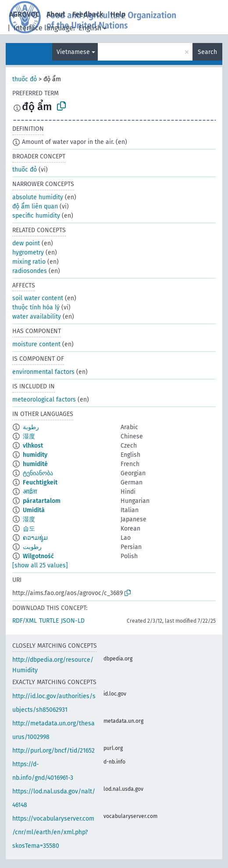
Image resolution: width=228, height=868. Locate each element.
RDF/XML (25, 621)
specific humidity (36, 216)
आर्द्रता (30, 492)
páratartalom (42, 501)
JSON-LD (73, 621)
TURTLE (49, 621)
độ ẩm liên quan (35, 206)
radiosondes (30, 271)
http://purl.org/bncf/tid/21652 (53, 751)
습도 (29, 529)
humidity (35, 455)
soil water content (38, 298)
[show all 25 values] (40, 565)
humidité (35, 464)
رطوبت (32, 547)
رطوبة (31, 427)
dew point (26, 243)
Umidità (34, 510)
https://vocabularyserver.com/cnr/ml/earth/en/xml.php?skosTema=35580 (53, 832)
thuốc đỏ (25, 79)
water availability (37, 317)
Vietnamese (73, 52)
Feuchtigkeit (40, 482)
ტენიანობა (38, 473)
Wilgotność (38, 556)
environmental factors (43, 372)
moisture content (36, 344)
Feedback (88, 14)
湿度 (29, 436)
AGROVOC (24, 14)
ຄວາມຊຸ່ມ (35, 538)
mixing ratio (29, 262)
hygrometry (28, 253)
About (56, 14)
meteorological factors (44, 400)
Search (207, 52)
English (90, 28)
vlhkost (33, 446)
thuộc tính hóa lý (36, 307)
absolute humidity (38, 197)
